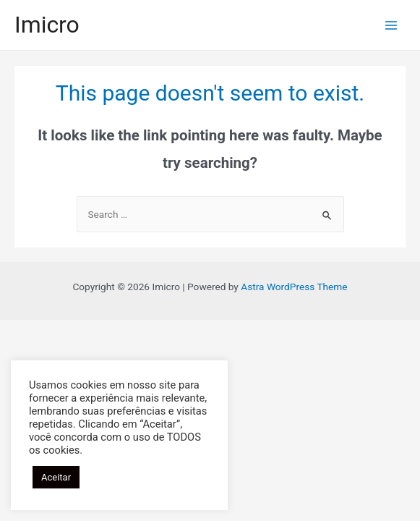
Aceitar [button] (56, 477)
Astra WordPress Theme (294, 287)
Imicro (47, 25)
